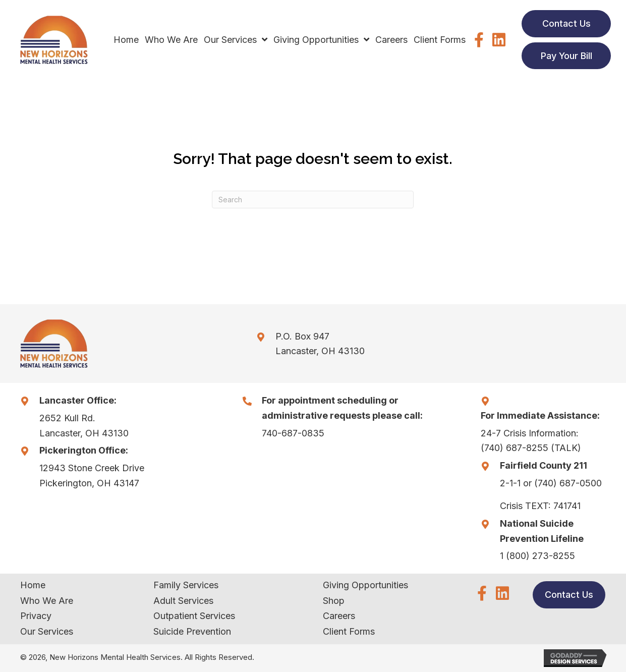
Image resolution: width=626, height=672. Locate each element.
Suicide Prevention (192, 631)
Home (33, 585)
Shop (334, 601)
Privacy (36, 616)
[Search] (313, 200)
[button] (479, 40)
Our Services (47, 631)
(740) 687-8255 (515, 448)
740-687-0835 (293, 433)
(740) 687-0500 (568, 483)
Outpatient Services (194, 616)
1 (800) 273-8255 (537, 556)
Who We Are (47, 601)
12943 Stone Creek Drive (92, 468)
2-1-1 (510, 483)
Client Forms (349, 631)
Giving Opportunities (365, 585)
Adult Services (183, 601)
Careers (339, 616)
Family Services (186, 585)
